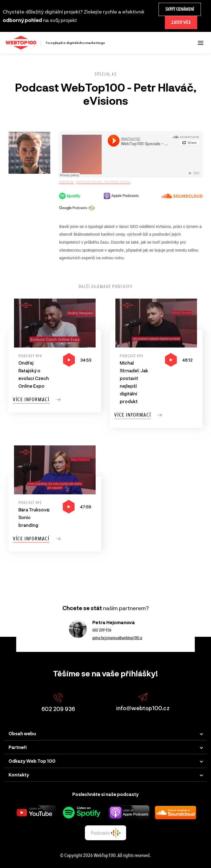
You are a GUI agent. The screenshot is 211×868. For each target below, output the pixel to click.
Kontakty (19, 775)
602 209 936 (102, 630)
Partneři (18, 747)
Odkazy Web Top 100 (32, 761)
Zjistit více (181, 22)
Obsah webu (22, 733)
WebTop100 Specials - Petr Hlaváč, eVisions (103, 182)
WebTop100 (66, 182)
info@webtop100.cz (143, 702)
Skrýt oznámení (180, 9)
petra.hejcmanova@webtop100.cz (117, 638)
